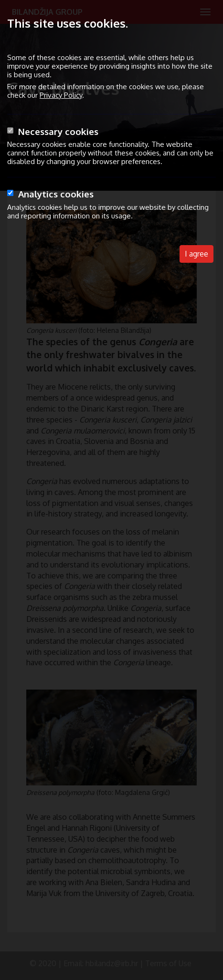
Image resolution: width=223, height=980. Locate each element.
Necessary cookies (58, 131)
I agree (196, 254)
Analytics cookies (56, 194)
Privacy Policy (61, 95)
